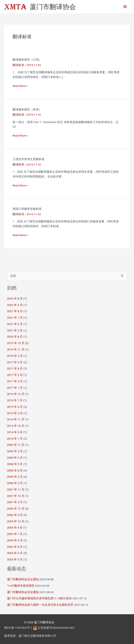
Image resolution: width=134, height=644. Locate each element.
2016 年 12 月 (16, 394)
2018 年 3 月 (15, 356)
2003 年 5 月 (15, 559)
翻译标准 (18, 65)
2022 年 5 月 (15, 305)
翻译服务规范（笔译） (27, 109)
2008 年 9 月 (15, 464)
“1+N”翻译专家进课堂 (21, 586)
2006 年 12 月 (16, 508)
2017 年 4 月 (15, 381)
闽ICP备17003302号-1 (18, 628)
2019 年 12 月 (16, 343)
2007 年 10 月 (16, 496)
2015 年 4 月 (15, 407)
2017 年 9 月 (15, 362)
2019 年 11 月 (16, 349)
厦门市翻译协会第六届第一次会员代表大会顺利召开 (40, 605)
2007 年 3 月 (15, 502)
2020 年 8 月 (15, 337)
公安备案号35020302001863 (56, 628)
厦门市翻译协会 (53, 7)
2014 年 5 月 (15, 432)
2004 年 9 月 (15, 540)
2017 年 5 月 (15, 375)
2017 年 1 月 (15, 388)
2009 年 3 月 (15, 451)
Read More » (20, 86)
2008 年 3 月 (15, 477)
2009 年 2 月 (15, 458)
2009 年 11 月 (16, 445)
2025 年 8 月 (15, 299)
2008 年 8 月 (15, 470)
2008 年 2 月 (15, 483)
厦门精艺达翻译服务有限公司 (37, 636)
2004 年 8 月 (15, 547)
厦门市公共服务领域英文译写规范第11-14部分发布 (39, 598)
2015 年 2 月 (15, 413)
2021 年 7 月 (15, 318)
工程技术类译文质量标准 (28, 159)
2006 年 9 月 (15, 515)
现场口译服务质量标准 (27, 209)
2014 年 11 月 (16, 419)
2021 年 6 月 (15, 324)
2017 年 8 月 (15, 368)
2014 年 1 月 (15, 439)
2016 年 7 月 (15, 400)
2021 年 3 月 (15, 330)
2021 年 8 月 (15, 311)
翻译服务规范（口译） (27, 60)
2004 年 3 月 (15, 553)
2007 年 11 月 (16, 489)
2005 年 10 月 (16, 521)
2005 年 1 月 (15, 534)
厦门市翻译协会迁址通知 (23, 579)
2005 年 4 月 (15, 528)
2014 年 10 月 (16, 426)
